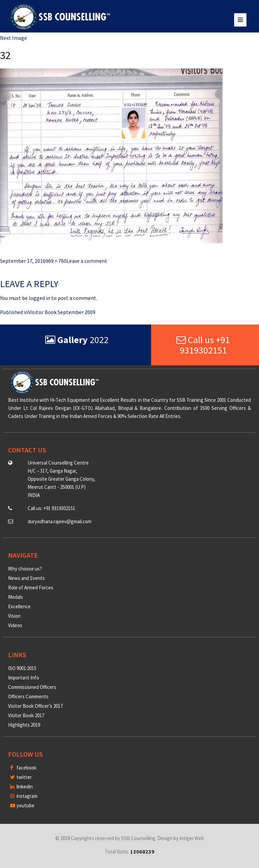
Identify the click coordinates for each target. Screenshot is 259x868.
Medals (16, 597)
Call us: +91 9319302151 (51, 508)
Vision (14, 616)
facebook (23, 768)
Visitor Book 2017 (26, 715)
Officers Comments (28, 696)
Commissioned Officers (32, 687)
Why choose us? (25, 569)
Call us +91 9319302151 (203, 345)
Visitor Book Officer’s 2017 (35, 706)
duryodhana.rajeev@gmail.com (60, 521)
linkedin (21, 787)
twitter (21, 777)
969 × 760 (56, 261)
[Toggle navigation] (240, 20)
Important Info (24, 678)
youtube (22, 805)
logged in (39, 298)
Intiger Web (192, 838)
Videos (15, 625)
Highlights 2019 (24, 725)
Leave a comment (87, 261)
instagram (24, 796)
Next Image (13, 38)
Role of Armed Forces (31, 587)
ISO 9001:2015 (22, 668)
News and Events (26, 578)
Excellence (19, 606)
